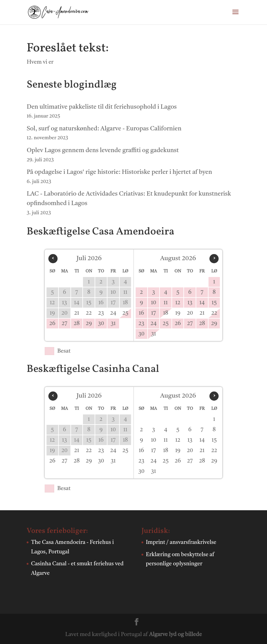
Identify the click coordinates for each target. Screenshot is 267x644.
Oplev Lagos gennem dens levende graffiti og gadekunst (103, 151)
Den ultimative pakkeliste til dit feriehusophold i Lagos (102, 107)
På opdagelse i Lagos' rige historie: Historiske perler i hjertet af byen (119, 172)
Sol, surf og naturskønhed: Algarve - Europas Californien (104, 129)
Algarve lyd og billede (175, 635)
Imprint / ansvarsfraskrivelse (181, 542)
